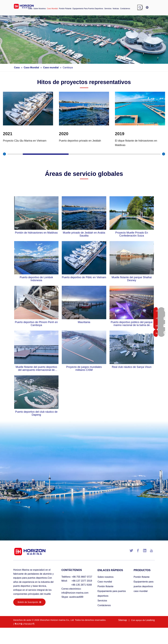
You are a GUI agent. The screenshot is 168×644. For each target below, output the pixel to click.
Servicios (102, 601)
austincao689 (76, 597)
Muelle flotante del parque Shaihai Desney (132, 279)
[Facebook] (138, 551)
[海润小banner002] (84, 40)
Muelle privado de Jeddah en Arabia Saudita (84, 234)
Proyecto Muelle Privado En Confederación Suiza (132, 234)
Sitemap (123, 620)
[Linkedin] (145, 551)
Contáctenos (104, 605)
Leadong (150, 620)
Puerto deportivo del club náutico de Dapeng (36, 413)
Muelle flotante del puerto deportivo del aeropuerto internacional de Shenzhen (36, 368)
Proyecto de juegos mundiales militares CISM (84, 368)
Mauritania (84, 322)
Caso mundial (105, 582)
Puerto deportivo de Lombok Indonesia (36, 279)
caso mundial (141, 591)
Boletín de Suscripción (29, 602)
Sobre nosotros (106, 577)
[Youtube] (151, 551)
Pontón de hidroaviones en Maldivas (36, 233)
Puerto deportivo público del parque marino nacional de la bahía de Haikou (132, 324)
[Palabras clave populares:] (140, 7)
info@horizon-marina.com (75, 593)
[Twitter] (131, 551)
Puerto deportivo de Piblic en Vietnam (84, 277)
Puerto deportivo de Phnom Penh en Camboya (36, 324)
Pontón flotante (106, 586)
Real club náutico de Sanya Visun (132, 367)
